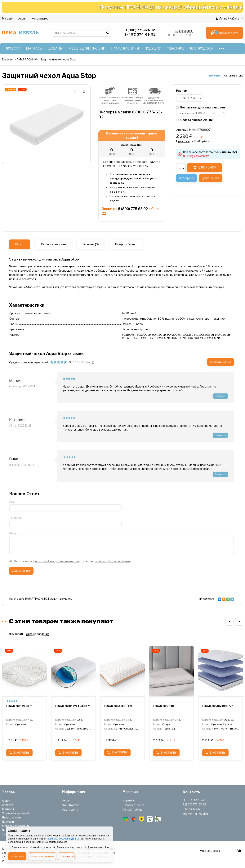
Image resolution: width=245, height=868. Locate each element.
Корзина (128, 800)
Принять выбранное (42, 856)
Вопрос (14, 533)
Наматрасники (11, 817)
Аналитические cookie (67, 848)
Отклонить (66, 856)
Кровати (7, 805)
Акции (6, 801)
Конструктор (71, 805)
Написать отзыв (221, 362)
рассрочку (184, 142)
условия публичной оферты (113, 561)
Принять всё (17, 856)
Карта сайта (70, 810)
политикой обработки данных (63, 839)
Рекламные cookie (96, 848)
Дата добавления (38, 634)
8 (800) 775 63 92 (133, 209)
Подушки (8, 822)
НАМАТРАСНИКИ (37, 599)
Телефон (15, 518)
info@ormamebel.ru (195, 814)
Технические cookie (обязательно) (29, 848)
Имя (12, 502)
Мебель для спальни (15, 826)
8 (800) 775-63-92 (196, 156)
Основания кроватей (16, 813)
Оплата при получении (194, 120)
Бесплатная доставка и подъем (200, 107)
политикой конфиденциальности (57, 561)
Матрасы (8, 809)
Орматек (127, 324)
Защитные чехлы (61, 599)
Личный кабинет (133, 810)
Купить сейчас (211, 178)
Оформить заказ (134, 805)
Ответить (220, 396)
